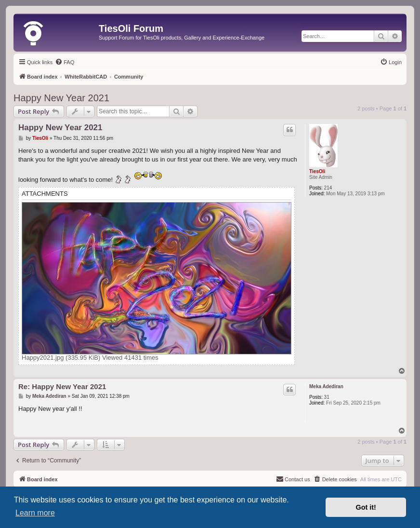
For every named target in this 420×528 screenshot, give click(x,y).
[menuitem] (65, 62)
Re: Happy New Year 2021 (62, 386)
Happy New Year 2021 (61, 98)
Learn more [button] (35, 513)
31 (327, 397)
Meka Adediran (326, 386)
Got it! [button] (366, 507)
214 (328, 188)
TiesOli (317, 171)
